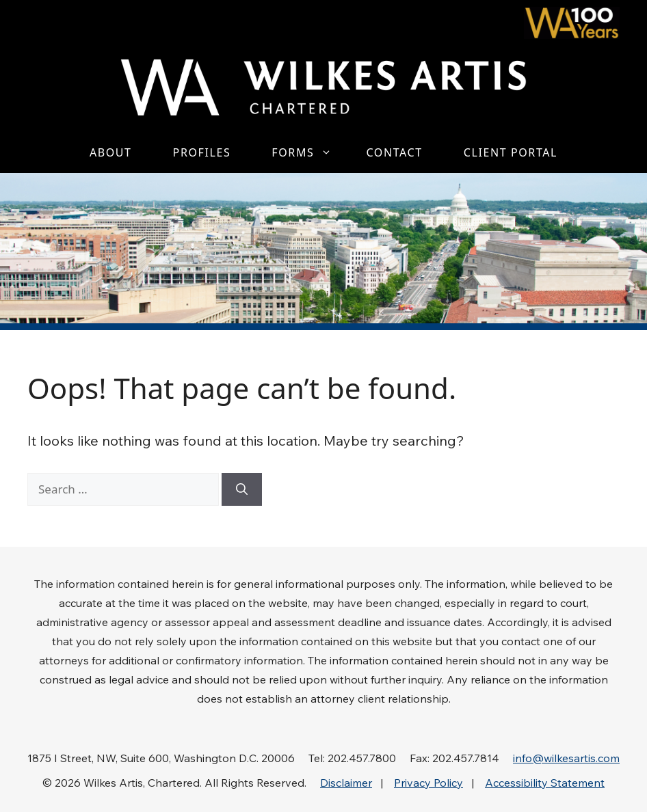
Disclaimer (346, 783)
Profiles (202, 152)
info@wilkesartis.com (566, 758)
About (111, 152)
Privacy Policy (428, 783)
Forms (308, 152)
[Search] (242, 489)
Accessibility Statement (545, 783)
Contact (394, 152)
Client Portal (511, 152)
